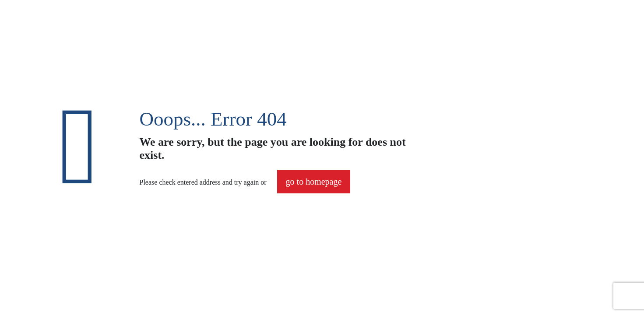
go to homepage (314, 182)
